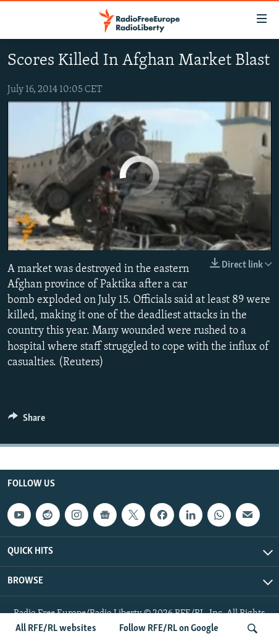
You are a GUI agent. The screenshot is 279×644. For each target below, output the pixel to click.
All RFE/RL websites (56, 629)
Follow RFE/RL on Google (169, 629)
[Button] (27, 421)
